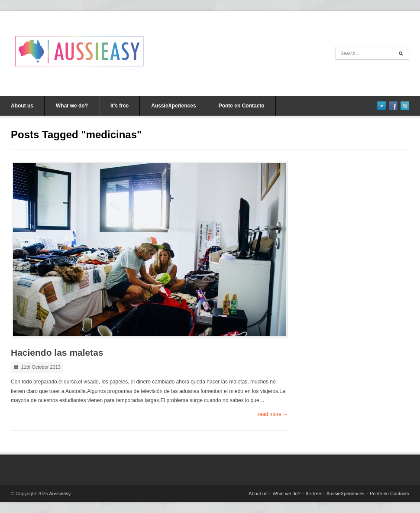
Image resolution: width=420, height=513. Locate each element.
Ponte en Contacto (242, 106)
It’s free (120, 106)
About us (22, 106)
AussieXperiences (173, 106)
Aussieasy (60, 494)
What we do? (72, 106)
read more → (273, 414)
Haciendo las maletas (57, 352)
